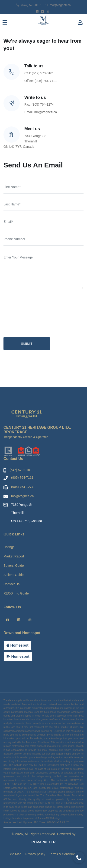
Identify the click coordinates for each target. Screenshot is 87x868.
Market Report (14, 556)
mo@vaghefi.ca (58, 5)
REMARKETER (43, 842)
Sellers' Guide (14, 575)
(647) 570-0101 (29, 5)
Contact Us (11, 584)
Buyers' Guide (14, 566)
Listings (9, 547)
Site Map (15, 854)
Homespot (18, 645)
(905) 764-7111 (22, 478)
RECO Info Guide (16, 593)
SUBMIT (27, 344)
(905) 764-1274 (22, 487)
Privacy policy (35, 854)
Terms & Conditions (63, 854)
